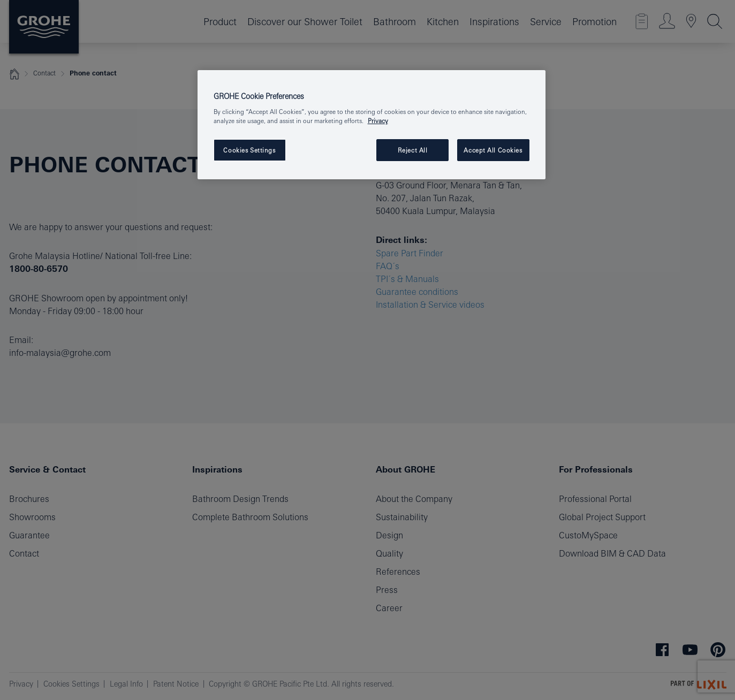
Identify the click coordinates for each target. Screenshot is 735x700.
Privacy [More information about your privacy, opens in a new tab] (378, 121)
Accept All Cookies (493, 150)
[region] (372, 125)
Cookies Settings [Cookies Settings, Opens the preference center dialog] (249, 150)
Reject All (413, 150)
